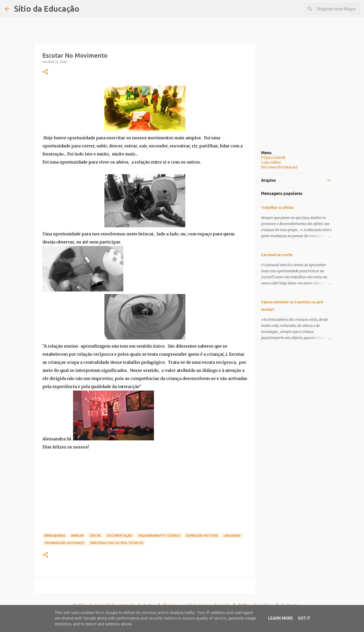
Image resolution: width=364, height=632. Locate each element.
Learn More (280, 618)
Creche (95, 536)
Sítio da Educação (47, 9)
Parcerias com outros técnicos (117, 543)
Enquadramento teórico (159, 536)
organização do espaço (64, 543)
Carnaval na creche (277, 255)
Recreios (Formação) (279, 167)
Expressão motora (202, 536)
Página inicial (273, 157)
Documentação (120, 536)
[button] (45, 72)
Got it (304, 618)
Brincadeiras (55, 536)
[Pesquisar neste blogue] (333, 9)
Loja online (271, 162)
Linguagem (232, 536)
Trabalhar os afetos (277, 208)
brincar (77, 536)
